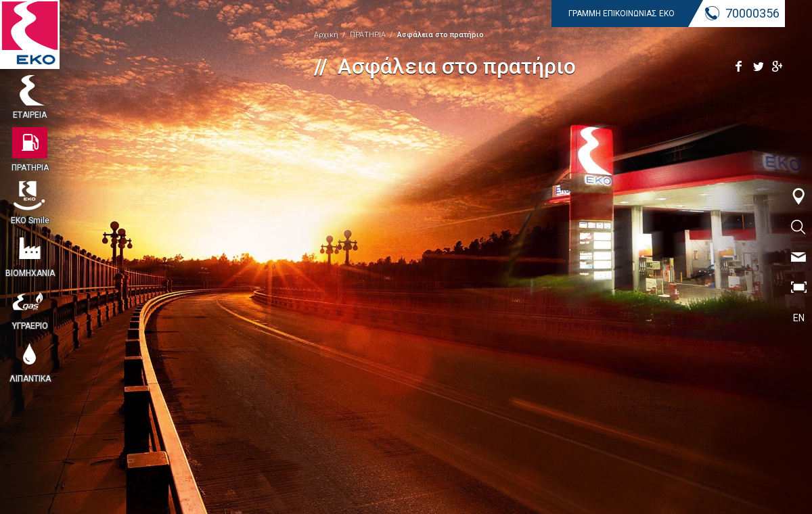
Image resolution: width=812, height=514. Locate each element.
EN (799, 318)
